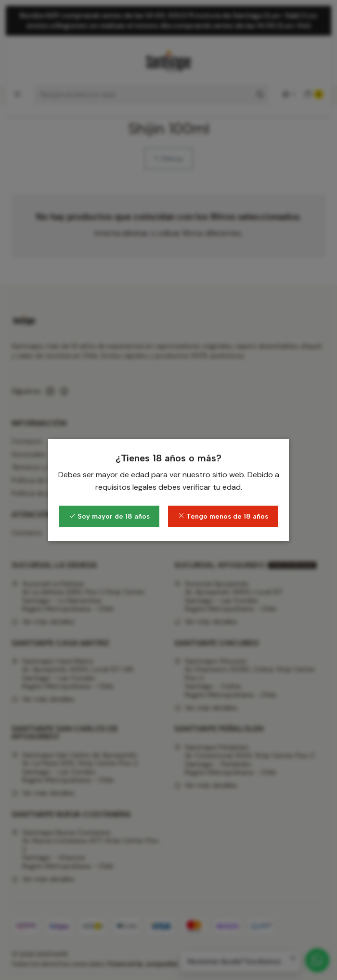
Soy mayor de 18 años (109, 516)
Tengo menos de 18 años (223, 516)
